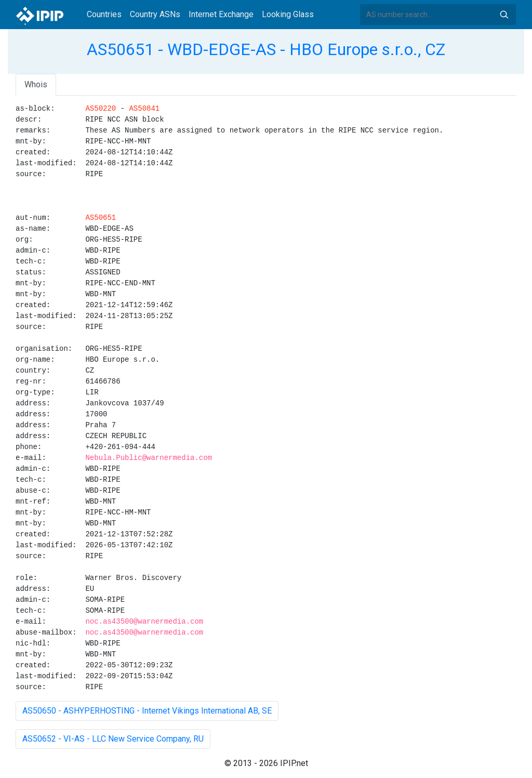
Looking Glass (288, 14)
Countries (104, 14)
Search (504, 15)
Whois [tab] (36, 84)
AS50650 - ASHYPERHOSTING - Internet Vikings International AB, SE (147, 711)
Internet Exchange (221, 14)
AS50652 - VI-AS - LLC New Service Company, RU (113, 739)
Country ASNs (155, 14)
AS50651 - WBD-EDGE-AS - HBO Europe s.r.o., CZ (266, 49)
